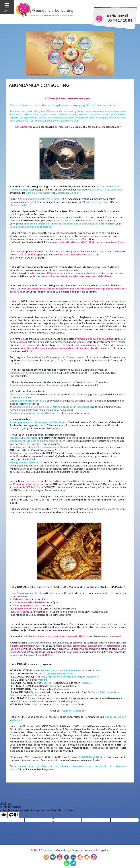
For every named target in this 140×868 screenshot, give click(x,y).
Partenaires (103, 850)
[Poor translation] (13, 815)
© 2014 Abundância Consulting (50, 850)
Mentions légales (82, 850)
